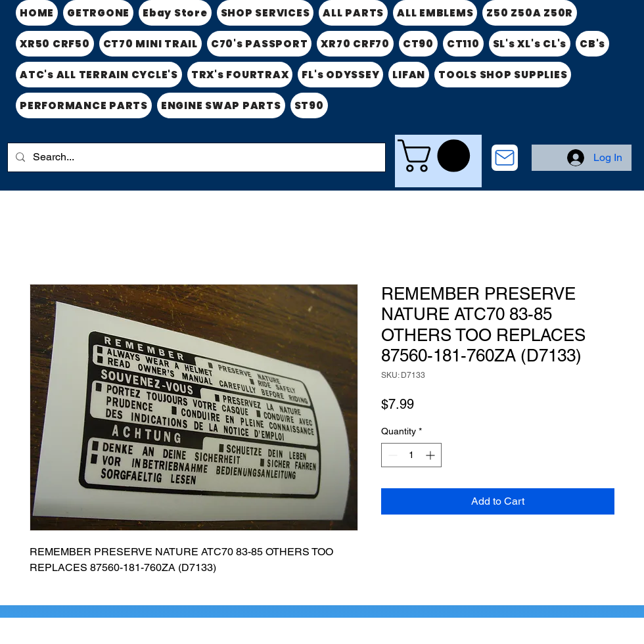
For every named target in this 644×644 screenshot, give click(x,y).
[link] (438, 156)
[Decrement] (391, 455)
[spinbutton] (411, 455)
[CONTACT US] (505, 158)
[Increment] (431, 455)
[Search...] (195, 157)
